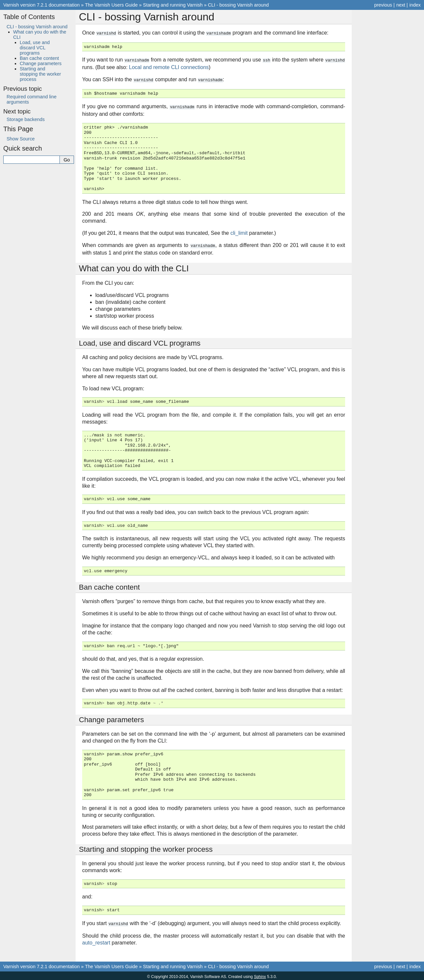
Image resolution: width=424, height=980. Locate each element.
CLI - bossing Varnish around (238, 5)
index (415, 5)
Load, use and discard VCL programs (35, 48)
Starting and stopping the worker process (40, 74)
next (401, 5)
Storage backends (26, 119)
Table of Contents (29, 17)
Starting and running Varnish (173, 5)
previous (383, 5)
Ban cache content (39, 58)
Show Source (21, 139)
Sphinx (260, 975)
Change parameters (41, 63)
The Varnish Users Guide (112, 5)
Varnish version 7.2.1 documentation (42, 5)
